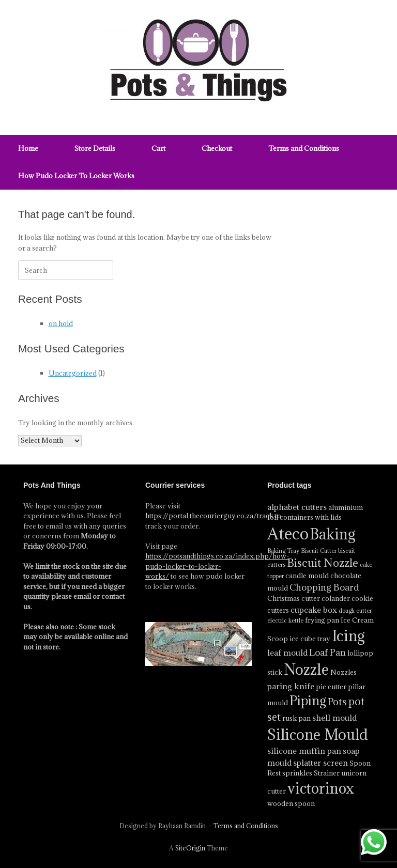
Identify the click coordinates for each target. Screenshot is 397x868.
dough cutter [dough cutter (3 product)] (355, 611)
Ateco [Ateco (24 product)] (288, 534)
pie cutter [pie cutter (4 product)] (331, 687)
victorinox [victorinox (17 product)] (321, 788)
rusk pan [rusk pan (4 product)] (296, 718)
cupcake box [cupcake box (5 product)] (314, 610)
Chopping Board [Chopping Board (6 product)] (324, 587)
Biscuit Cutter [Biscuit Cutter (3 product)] (319, 551)
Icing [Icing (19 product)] (348, 636)
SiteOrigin (190, 848)
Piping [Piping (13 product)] (308, 701)
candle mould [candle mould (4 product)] (307, 576)
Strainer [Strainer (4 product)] (327, 773)
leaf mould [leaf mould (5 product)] (287, 653)
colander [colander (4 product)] (336, 598)
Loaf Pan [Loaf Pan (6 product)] (327, 652)
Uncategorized (73, 373)
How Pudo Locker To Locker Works (76, 176)
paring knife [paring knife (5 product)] (291, 686)
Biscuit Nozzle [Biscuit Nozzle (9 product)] (323, 563)
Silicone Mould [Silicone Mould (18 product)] (318, 735)
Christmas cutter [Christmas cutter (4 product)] (294, 598)
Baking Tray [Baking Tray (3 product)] (283, 551)
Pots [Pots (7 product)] (337, 702)
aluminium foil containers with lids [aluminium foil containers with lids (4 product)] (315, 513)
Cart (158, 148)
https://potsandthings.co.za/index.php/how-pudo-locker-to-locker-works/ (217, 566)
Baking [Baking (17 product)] (333, 534)
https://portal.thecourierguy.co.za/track (209, 516)
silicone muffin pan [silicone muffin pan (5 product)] (304, 751)
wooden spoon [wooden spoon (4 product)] (291, 803)
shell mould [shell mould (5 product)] (334, 718)
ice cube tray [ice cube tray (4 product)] (310, 639)
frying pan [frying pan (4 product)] (322, 620)
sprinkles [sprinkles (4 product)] (297, 773)
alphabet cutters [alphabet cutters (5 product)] (297, 507)
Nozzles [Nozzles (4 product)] (343, 672)
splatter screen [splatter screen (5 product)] (320, 763)
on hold (61, 323)
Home (28, 148)
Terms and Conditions (304, 148)
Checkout (217, 148)
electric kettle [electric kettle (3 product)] (285, 621)
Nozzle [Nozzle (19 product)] (306, 669)
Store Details (95, 148)
